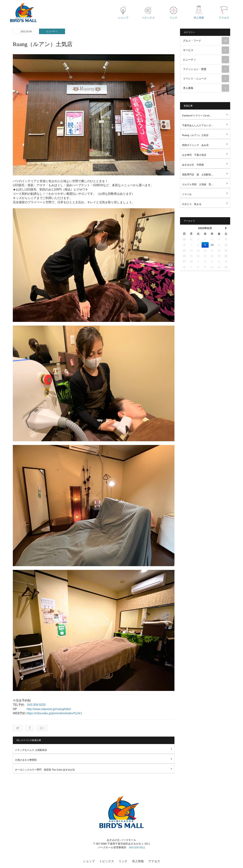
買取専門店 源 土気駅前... (198, 175)
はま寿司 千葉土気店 (194, 155)
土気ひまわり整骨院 (26, 760)
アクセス (154, 861)
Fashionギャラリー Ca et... (197, 116)
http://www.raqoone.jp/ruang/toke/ (49, 709)
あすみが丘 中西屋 (193, 165)
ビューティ (52, 31)
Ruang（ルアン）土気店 (195, 135)
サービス (206, 50)
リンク (123, 861)
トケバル (187, 194)
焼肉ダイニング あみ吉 (195, 145)
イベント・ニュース (206, 79)
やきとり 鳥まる (192, 204)
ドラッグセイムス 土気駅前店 (31, 750)
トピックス (107, 861)
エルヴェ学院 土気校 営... (198, 184)
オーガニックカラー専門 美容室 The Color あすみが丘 (45, 770)
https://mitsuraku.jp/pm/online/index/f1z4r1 (54, 713)
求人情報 (138, 861)
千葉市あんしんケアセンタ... (198, 125)
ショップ (89, 861)
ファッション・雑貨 (206, 69)
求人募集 (206, 88)
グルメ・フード (206, 41)
